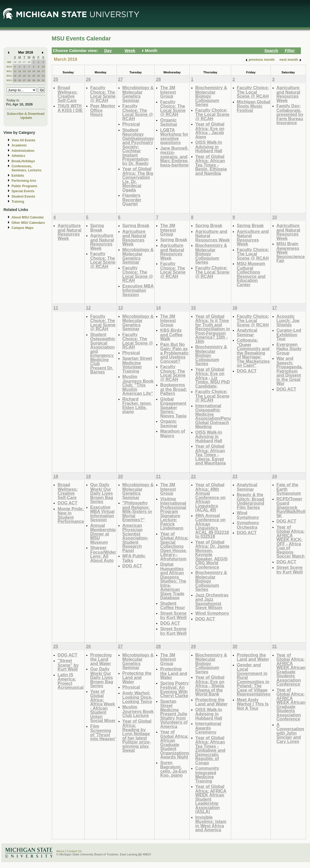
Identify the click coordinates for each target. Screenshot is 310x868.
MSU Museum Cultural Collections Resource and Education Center (251, 274)
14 (29, 71)
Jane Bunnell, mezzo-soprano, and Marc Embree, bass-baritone (174, 156)
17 (43, 71)
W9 (9, 62)
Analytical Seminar (247, 332)
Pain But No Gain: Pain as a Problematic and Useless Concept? (174, 353)
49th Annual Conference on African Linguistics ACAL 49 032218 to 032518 (212, 526)
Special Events (23, 191)
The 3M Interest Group (168, 92)
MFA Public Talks (134, 558)
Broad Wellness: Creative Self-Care (68, 94)
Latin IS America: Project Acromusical (71, 681)
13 (24, 71)
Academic (19, 145)
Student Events (23, 197)
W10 (9, 67)
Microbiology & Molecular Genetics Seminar (138, 94)
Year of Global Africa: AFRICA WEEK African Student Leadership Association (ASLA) (211, 799)
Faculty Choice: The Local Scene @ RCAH (103, 94)
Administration (23, 151)
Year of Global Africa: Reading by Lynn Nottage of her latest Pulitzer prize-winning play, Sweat (137, 736)
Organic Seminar (169, 122)
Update (26, 118)
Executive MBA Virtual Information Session (102, 514)
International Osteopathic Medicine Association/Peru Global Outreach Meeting (213, 416)
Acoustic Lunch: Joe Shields (288, 320)
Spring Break (97, 228)
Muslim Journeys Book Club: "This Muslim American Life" (138, 385)
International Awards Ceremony (208, 728)
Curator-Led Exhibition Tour (289, 334)
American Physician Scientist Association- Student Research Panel (135, 538)
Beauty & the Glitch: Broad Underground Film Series (251, 501)
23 (38, 76)
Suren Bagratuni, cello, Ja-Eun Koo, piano (174, 769)
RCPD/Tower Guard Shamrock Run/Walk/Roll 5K (291, 507)
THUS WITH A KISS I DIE (70, 108)
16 (38, 71)
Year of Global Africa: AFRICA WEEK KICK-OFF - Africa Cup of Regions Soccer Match (291, 542)
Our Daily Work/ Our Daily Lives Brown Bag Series (102, 493)
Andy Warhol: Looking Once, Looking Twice (137, 697)
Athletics (18, 156)
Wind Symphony (212, 613)
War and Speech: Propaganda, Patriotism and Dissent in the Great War (290, 371)
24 (43, 76)
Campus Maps (23, 228)
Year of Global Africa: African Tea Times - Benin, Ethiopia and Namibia (211, 165)
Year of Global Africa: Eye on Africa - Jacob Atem (210, 130)
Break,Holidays (23, 161)
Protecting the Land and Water (101, 659)
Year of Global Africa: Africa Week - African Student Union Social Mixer (103, 706)
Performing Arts (24, 181)
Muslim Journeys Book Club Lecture (138, 711)
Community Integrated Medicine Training (207, 775)
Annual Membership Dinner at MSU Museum (103, 534)
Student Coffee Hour (173, 605)
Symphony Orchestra (248, 525)
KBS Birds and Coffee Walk (171, 334)
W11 (9, 71)
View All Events (23, 140)
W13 (9, 80)
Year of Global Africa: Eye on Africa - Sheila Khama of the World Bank (210, 686)
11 (15, 71)
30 (38, 80)
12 (20, 71)
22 (34, 76)
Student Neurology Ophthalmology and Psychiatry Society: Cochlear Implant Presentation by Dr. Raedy (138, 147)
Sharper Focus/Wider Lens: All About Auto (103, 554)
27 (24, 62)
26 (20, 62)
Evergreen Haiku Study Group (289, 349)
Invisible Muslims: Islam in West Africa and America (211, 824)
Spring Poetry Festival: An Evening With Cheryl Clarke (174, 689)
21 (29, 76)
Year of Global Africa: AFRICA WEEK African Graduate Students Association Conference (291, 670)
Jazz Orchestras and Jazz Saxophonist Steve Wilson (212, 601)
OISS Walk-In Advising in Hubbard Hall (209, 146)
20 (24, 76)
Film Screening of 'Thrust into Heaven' (103, 733)
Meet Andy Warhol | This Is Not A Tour (253, 704)
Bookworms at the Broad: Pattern (174, 389)
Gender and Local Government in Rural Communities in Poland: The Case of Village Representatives (254, 680)
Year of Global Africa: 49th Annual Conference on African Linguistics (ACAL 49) (210, 497)
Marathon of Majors (173, 433)
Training (18, 202)
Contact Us (74, 851)
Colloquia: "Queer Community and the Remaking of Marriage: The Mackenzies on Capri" (253, 353)
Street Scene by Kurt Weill (173, 615)
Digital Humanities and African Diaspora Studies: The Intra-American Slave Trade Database (173, 581)
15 (34, 71)
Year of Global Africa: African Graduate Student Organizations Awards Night (175, 744)
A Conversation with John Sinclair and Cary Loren (290, 733)
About (60, 851)
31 (43, 80)
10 (43, 67)
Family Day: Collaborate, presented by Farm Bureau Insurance (290, 114)
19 (20, 76)
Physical (131, 124)
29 (34, 80)
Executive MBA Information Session (138, 290)
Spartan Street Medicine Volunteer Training (137, 365)
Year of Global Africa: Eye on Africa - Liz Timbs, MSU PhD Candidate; (213, 378)
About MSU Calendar (28, 217)
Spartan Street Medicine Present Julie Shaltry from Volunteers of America (174, 714)
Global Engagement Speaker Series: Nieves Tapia (173, 407)
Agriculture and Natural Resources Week (288, 94)
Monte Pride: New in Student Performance (71, 515)
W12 (9, 76)
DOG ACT (247, 371)
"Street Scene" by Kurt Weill (68, 665)
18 (15, 76)
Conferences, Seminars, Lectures (27, 168)
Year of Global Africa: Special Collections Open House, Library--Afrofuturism (174, 546)
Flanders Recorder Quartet (132, 199)
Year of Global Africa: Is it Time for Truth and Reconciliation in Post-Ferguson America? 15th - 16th (213, 329)
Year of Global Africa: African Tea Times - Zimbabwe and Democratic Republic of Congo (210, 750)
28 (29, 62)
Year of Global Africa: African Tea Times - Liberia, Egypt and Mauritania (211, 454)
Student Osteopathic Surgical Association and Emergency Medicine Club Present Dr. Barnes (103, 353)
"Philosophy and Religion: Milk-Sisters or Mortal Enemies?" (137, 511)
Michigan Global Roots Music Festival (254, 106)
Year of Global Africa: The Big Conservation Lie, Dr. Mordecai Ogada (138, 179)
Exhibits (18, 176)
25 (15, 62)
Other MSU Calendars (28, 223)
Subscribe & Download (26, 114)
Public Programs (24, 186)
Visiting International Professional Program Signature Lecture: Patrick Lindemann (173, 514)
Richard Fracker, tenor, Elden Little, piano (137, 405)
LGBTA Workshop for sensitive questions (174, 136)
